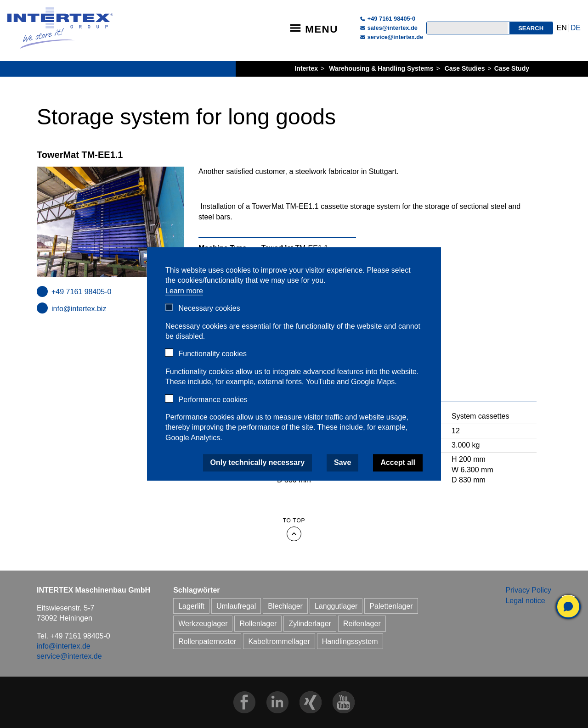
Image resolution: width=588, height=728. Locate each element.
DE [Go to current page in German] (576, 28)
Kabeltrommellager (279, 641)
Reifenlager (362, 624)
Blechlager (285, 606)
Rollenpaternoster (207, 641)
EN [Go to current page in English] (562, 28)
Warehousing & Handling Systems (381, 68)
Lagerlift (191, 606)
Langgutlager (336, 606)
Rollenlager (258, 624)
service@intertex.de (395, 37)
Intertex (306, 68)
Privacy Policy (528, 590)
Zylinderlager (310, 624)
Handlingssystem (350, 641)
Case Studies (465, 68)
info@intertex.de (64, 646)
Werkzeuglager (203, 624)
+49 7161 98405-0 (391, 19)
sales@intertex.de (393, 28)
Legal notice (525, 601)
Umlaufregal (236, 606)
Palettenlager (391, 606)
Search (531, 28)
